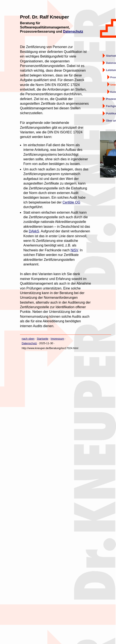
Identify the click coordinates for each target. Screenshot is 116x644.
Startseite (111, 56)
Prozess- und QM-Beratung (113, 77)
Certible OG (71, 202)
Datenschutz (73, 31)
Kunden (113, 92)
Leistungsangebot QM (111, 70)
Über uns (111, 121)
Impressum (57, 339)
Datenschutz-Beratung (111, 63)
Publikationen (111, 113)
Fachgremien (111, 106)
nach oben (28, 339)
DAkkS (34, 231)
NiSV (74, 250)
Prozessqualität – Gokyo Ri (111, 99)
